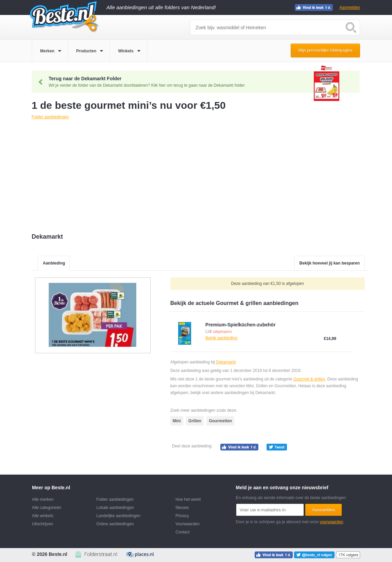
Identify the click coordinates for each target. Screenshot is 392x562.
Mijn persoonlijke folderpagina (326, 50)
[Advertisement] (200, 177)
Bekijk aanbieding (221, 338)
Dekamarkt (226, 362)
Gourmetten (220, 421)
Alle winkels (43, 516)
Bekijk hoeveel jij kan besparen (330, 263)
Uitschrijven (42, 524)
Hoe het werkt (188, 499)
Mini (177, 421)
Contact (182, 532)
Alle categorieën (47, 508)
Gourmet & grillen (309, 379)
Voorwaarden (188, 524)
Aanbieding (54, 263)
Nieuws (182, 508)
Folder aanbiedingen (115, 499)
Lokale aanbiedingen (115, 508)
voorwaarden (331, 522)
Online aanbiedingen (115, 524)
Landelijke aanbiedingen (118, 516)
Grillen (195, 421)
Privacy (182, 516)
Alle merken (43, 499)
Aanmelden (350, 7)
